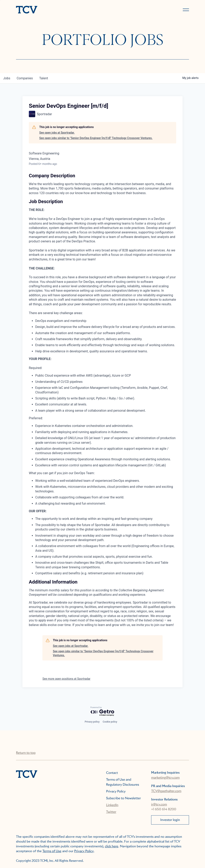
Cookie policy (110, 722)
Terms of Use (52, 851)
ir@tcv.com (159, 804)
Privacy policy (92, 722)
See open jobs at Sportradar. (57, 133)
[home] (57, 10)
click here (112, 846)
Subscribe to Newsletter (124, 798)
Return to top (26, 753)
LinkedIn (112, 805)
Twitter (111, 812)
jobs (7, 78)
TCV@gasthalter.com (166, 791)
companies (25, 78)
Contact (112, 773)
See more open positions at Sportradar (66, 679)
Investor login (170, 820)
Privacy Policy (116, 791)
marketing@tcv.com (165, 778)
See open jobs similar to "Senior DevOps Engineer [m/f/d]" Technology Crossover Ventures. (96, 138)
